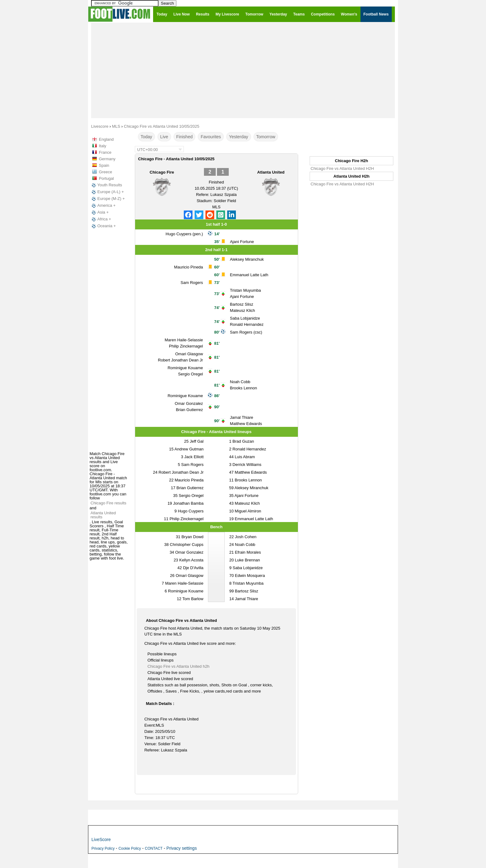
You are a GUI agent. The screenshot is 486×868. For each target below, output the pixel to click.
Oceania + (103, 226)
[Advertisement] (243, 70)
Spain (104, 165)
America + (103, 206)
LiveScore (101, 839)
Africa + (101, 219)
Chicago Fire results (108, 503)
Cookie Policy (130, 848)
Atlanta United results (103, 515)
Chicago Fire (162, 172)
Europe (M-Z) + (108, 199)
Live (164, 137)
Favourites (211, 137)
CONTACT (154, 848)
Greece (106, 172)
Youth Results (106, 185)
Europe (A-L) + (107, 192)
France (105, 152)
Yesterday (239, 137)
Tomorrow (266, 137)
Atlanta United (271, 172)
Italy (103, 146)
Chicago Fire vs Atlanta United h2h (179, 666)
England (106, 139)
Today (146, 137)
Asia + (100, 212)
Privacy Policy (103, 848)
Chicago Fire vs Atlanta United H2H (342, 168)
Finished (185, 137)
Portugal (106, 178)
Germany (107, 159)
